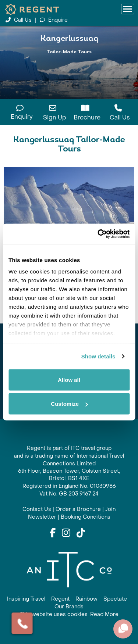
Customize (69, 404)
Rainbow (86, 599)
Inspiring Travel (26, 599)
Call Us (19, 20)
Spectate (115, 599)
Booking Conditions (86, 517)
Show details (98, 356)
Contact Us (37, 509)
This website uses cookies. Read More (69, 614)
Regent (60, 599)
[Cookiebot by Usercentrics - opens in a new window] (98, 234)
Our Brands (69, 607)
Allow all (69, 380)
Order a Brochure (78, 509)
